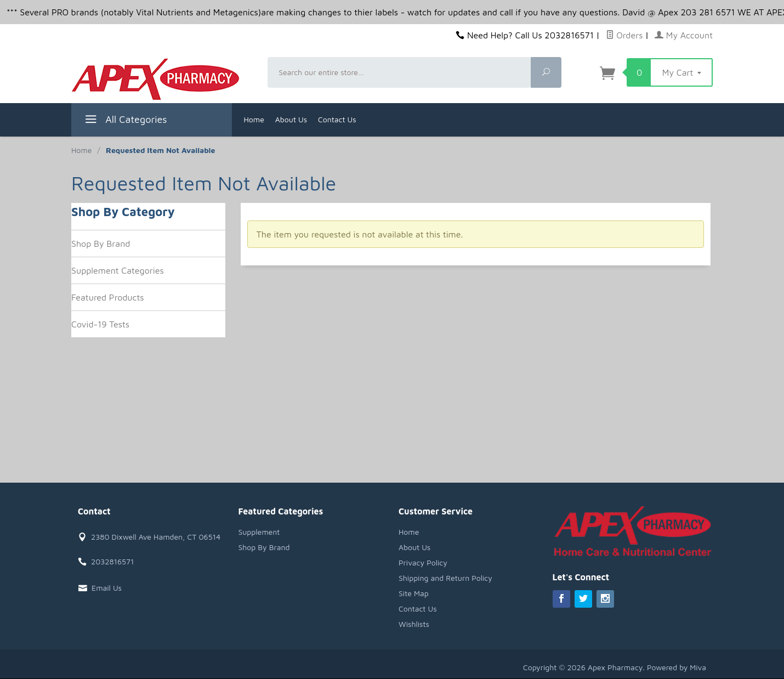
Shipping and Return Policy (445, 578)
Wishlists (414, 624)
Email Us (107, 588)
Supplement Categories (118, 270)
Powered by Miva (677, 667)
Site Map (414, 593)
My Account (684, 35)
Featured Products (108, 297)
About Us (291, 119)
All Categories (125, 121)
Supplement (259, 532)
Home (254, 119)
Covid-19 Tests (100, 324)
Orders (624, 35)
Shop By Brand (101, 244)
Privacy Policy (423, 562)
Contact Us (337, 119)
